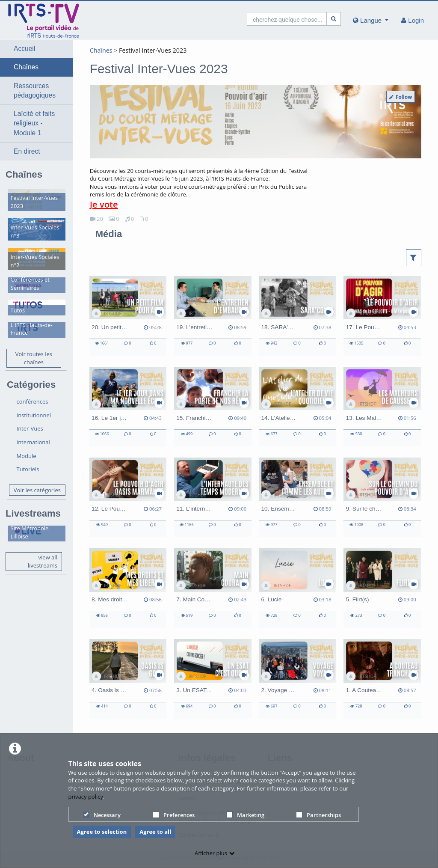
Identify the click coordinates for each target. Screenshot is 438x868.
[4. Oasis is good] (128, 679)
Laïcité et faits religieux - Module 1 (34, 123)
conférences (33, 401)
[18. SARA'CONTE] (297, 316)
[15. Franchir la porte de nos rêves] (213, 407)
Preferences (174, 815)
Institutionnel (34, 415)
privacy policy (86, 797)
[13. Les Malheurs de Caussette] (382, 407)
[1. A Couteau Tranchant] (382, 679)
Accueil (24, 49)
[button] (37, 49)
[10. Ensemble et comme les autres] (297, 497)
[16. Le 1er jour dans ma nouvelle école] (128, 407)
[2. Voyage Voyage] (297, 679)
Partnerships (318, 815)
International (33, 442)
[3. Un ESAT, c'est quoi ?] (213, 679)
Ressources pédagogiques (35, 91)
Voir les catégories (37, 490)
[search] (287, 19)
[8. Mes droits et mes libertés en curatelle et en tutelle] (128, 588)
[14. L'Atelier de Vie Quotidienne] (297, 407)
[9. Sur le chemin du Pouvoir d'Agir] (382, 497)
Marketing (245, 815)
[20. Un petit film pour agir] (128, 316)
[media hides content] (371, 20)
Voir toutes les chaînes (34, 358)
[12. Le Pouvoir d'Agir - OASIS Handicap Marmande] (128, 497)
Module (27, 456)
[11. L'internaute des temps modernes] (213, 497)
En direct (27, 151)
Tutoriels (28, 469)
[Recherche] (334, 19)
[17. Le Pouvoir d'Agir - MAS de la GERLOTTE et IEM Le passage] (382, 316)
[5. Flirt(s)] (382, 588)
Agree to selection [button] (102, 832)
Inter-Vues (30, 428)
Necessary (102, 815)
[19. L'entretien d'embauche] (213, 316)
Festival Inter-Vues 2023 (153, 50)
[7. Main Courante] (213, 588)
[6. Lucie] (297, 588)
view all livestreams (43, 561)
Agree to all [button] (155, 832)
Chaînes (26, 67)
